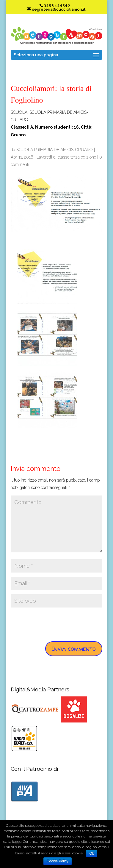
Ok (92, 853)
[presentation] (56, 623)
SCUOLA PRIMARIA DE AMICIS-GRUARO (55, 150)
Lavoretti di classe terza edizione (66, 157)
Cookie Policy (58, 861)
